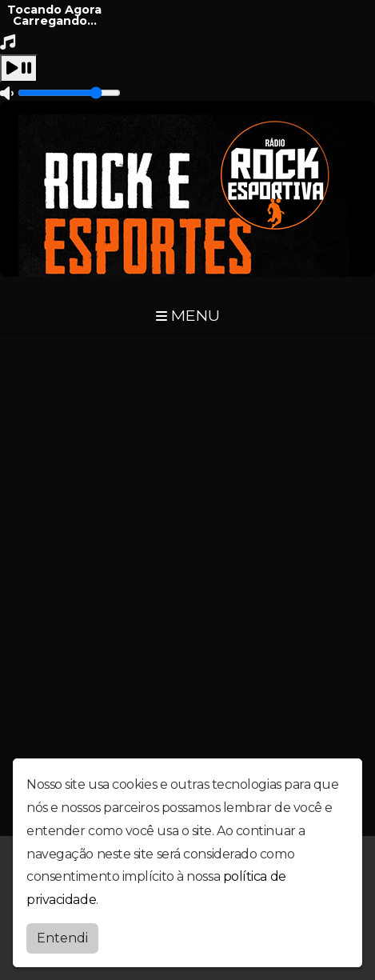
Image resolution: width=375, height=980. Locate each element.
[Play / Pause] (19, 68)
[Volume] (69, 93)
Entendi (62, 938)
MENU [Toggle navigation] (188, 315)
